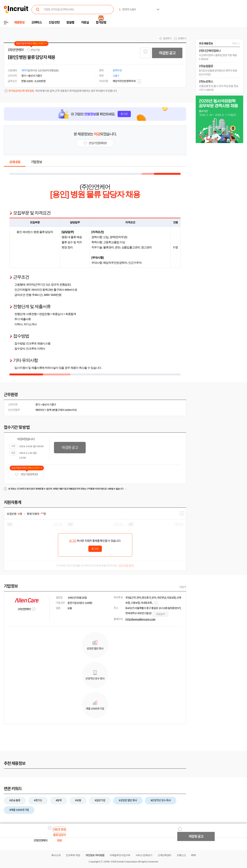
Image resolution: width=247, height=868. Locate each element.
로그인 (73, 541)
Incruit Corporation (127, 862)
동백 (49, 410)
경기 (38, 405)
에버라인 (40, 410)
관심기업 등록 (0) (26, 474)
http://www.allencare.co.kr (140, 619)
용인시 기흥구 (49, 405)
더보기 (183, 587)
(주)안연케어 (16, 50)
